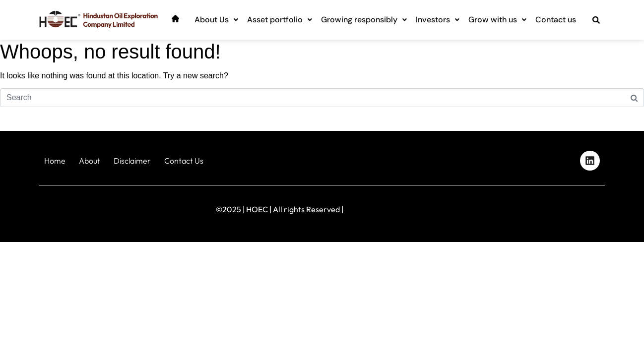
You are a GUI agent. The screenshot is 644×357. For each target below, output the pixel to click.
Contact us (556, 20)
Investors (438, 20)
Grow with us (497, 20)
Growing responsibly (364, 20)
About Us (216, 20)
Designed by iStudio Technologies (562, 207)
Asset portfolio (280, 20)
